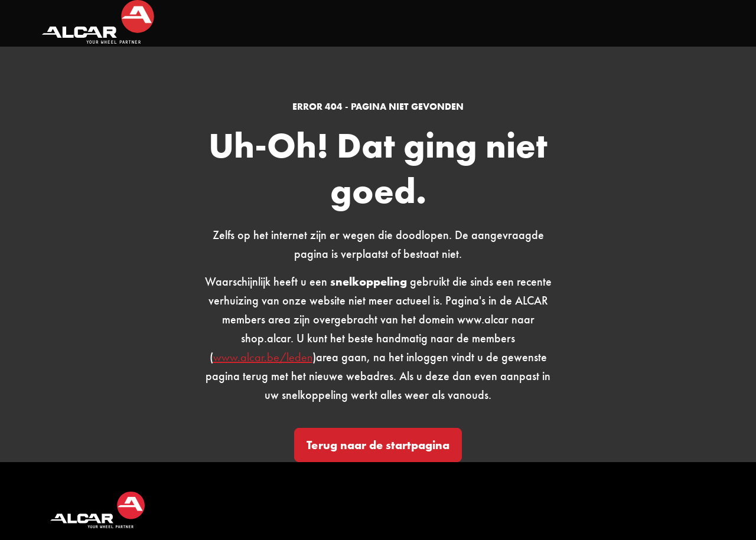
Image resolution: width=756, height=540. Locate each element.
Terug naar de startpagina (378, 445)
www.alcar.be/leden (263, 357)
